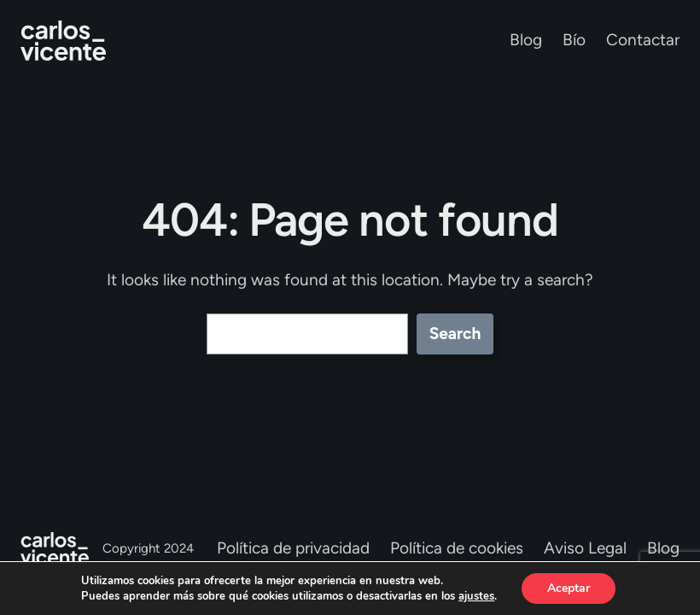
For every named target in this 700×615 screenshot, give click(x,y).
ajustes (476, 596)
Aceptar (569, 588)
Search (455, 334)
